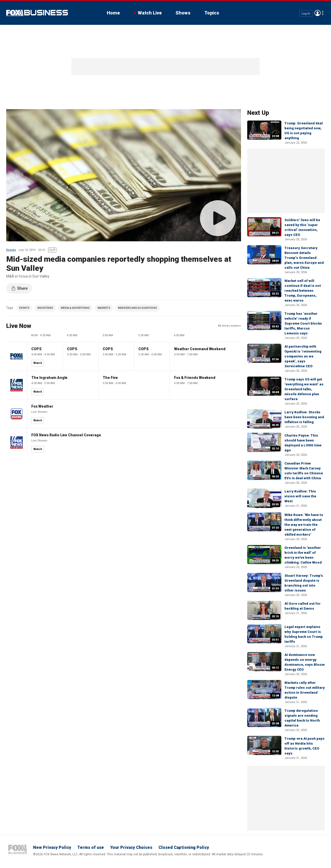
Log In (306, 13)
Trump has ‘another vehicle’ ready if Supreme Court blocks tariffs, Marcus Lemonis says (303, 323)
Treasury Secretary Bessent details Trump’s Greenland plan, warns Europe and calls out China (304, 258)
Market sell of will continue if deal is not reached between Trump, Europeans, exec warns (303, 291)
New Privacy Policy (52, 847)
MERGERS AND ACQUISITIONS (137, 308)
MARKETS (104, 308)
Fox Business (37, 13)
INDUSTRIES (45, 308)
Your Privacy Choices (131, 847)
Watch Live (150, 13)
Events (11, 250)
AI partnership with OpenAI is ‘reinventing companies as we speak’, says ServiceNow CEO (303, 356)
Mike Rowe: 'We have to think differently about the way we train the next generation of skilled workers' (304, 525)
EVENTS (24, 308)
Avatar (318, 13)
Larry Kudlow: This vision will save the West (300, 496)
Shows (183, 13)
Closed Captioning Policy (184, 847)
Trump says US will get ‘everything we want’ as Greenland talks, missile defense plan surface (304, 389)
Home (113, 13)
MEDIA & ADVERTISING (75, 308)
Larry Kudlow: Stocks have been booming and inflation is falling (304, 417)
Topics (212, 13)
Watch (38, 363)
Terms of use (91, 847)
